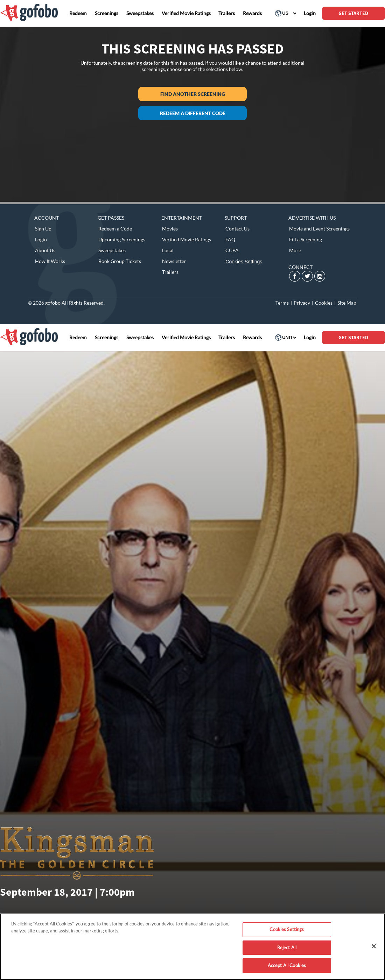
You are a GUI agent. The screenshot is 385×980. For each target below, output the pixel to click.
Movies (170, 229)
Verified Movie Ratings (187, 239)
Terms (282, 303)
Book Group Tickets (120, 261)
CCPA (232, 250)
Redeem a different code (193, 113)
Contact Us (237, 229)
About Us (45, 250)
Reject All (287, 947)
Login (41, 239)
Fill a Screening (306, 239)
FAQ (230, 239)
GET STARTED (353, 13)
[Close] (374, 946)
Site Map (347, 303)
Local (168, 250)
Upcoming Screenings (122, 239)
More (295, 250)
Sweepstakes (112, 250)
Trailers (170, 272)
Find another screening (193, 94)
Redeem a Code (115, 229)
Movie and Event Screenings (319, 229)
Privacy (302, 303)
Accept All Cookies (287, 965)
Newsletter (174, 261)
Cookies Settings (244, 262)
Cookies (324, 303)
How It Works (50, 261)
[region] (192, 947)
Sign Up (43, 229)
